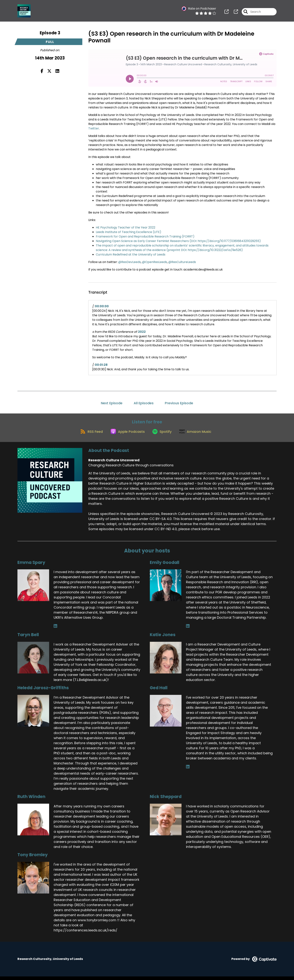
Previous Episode (179, 403)
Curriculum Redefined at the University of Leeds (131, 254)
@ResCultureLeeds (182, 262)
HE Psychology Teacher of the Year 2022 (126, 227)
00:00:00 (102, 306)
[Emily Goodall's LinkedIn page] (188, 630)
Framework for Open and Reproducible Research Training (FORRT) (145, 236)
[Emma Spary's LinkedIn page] (55, 630)
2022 (142, 332)
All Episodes (144, 403)
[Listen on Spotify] (163, 435)
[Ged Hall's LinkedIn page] (188, 770)
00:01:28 (101, 365)
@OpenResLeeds (155, 262)
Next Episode (112, 403)
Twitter (94, 128)
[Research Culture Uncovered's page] (226, 13)
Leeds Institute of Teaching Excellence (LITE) (129, 232)
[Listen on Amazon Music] (198, 435)
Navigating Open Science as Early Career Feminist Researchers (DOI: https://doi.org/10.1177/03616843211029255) (178, 241)
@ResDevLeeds (130, 262)
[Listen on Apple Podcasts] (126, 435)
